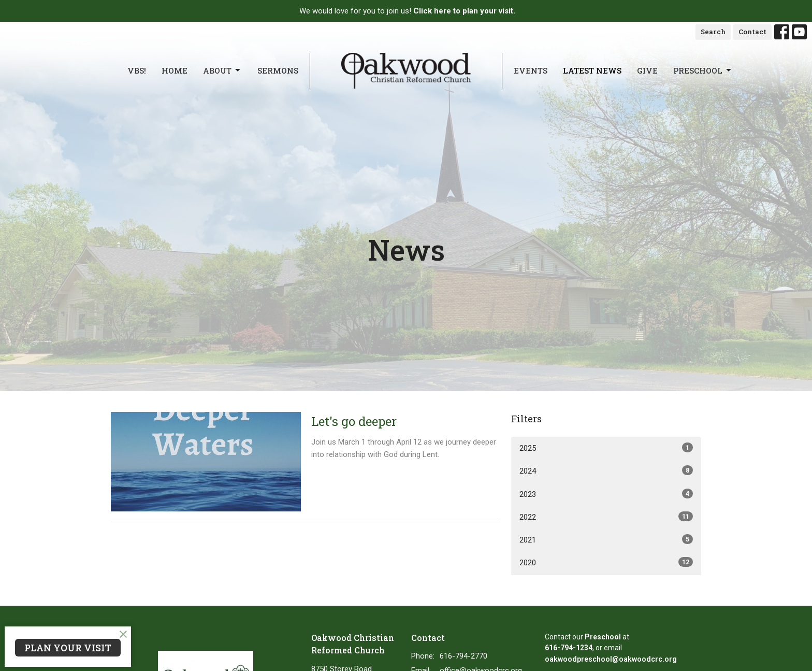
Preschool (703, 71)
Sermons (278, 70)
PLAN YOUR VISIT (68, 648)
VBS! (137, 70)
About (222, 71)
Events (531, 70)
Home (175, 70)
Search (713, 32)
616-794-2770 (463, 656)
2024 (606, 470)
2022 (606, 517)
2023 (606, 494)
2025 (606, 448)
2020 (606, 562)
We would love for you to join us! (407, 11)
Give (647, 70)
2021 (606, 539)
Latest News (592, 70)
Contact (752, 32)
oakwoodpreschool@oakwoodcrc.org (611, 659)
